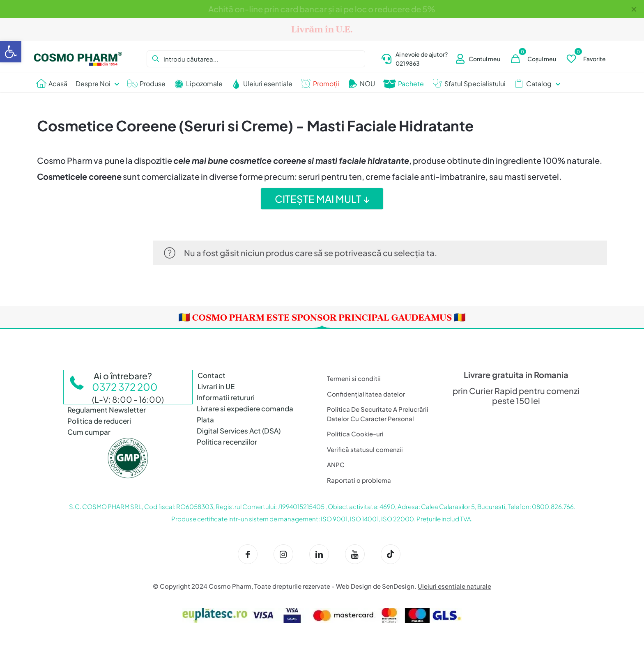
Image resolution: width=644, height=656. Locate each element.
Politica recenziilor (227, 442)
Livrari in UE (216, 386)
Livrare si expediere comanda (245, 408)
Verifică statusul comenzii (365, 449)
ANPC (336, 464)
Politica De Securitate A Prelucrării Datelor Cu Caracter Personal (378, 414)
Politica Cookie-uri (355, 434)
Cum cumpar (89, 432)
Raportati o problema (359, 480)
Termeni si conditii (354, 378)
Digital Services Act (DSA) (239, 431)
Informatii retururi (226, 397)
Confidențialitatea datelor (366, 394)
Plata (205, 420)
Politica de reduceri (99, 421)
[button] (11, 52)
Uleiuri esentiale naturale (454, 586)
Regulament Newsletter (107, 410)
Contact (212, 375)
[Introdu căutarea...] (256, 59)
